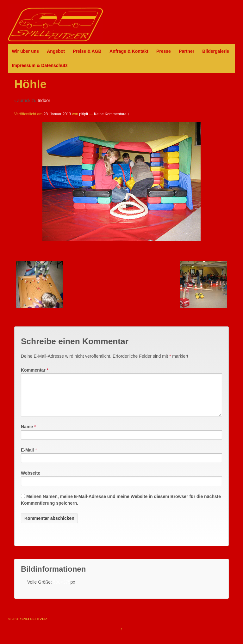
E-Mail (27, 458)
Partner (187, 51)
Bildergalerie (216, 51)
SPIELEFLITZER (33, 627)
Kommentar (35, 370)
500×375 (62, 590)
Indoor (44, 100)
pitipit (84, 114)
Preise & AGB (87, 51)
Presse (164, 51)
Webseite (31, 481)
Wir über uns (25, 51)
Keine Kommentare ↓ (112, 114)
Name (27, 434)
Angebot (56, 51)
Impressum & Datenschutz (40, 65)
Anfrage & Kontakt (129, 51)
